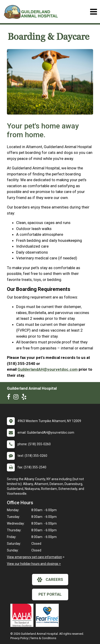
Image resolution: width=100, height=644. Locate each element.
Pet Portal (50, 594)
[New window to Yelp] (25, 398)
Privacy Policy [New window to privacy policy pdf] (19, 638)
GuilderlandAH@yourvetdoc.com (48, 369)
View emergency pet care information (34, 557)
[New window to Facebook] (10, 398)
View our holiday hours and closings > (34, 564)
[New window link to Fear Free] (48, 615)
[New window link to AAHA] (23, 615)
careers (50, 580)
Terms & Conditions (43, 638)
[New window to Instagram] (17, 398)
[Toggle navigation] (93, 12)
